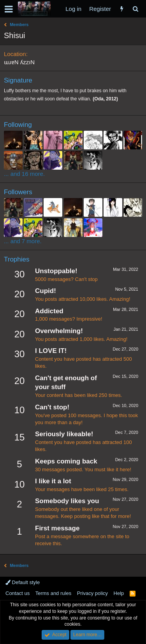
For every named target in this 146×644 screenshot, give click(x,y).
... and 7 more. (23, 241)
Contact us (18, 593)
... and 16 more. (24, 174)
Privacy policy (92, 593)
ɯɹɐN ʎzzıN (19, 62)
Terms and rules (53, 593)
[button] (9, 9)
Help (119, 593)
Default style (23, 582)
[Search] (135, 9)
